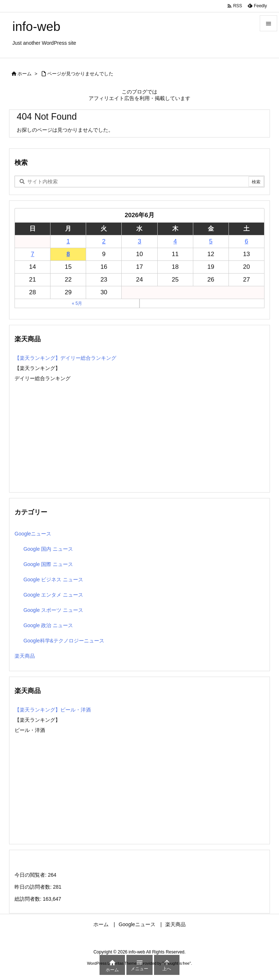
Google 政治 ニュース (48, 625)
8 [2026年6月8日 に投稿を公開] (68, 254)
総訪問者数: (29, 899)
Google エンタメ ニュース (53, 595)
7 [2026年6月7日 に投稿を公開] (33, 254)
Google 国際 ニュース (48, 564)
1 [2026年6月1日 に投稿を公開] (68, 241)
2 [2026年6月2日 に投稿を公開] (104, 241)
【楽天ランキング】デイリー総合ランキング (65, 358)
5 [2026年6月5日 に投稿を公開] (211, 241)
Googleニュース (33, 534)
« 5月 (77, 303)
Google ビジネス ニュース (53, 579)
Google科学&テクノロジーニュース (64, 641)
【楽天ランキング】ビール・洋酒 (53, 710)
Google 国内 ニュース (48, 549)
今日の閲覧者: (31, 875)
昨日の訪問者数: (34, 887)
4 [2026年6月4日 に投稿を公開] (175, 241)
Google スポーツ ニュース (53, 610)
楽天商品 (25, 656)
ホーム (25, 74)
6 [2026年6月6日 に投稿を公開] (246, 241)
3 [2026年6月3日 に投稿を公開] (139, 241)
